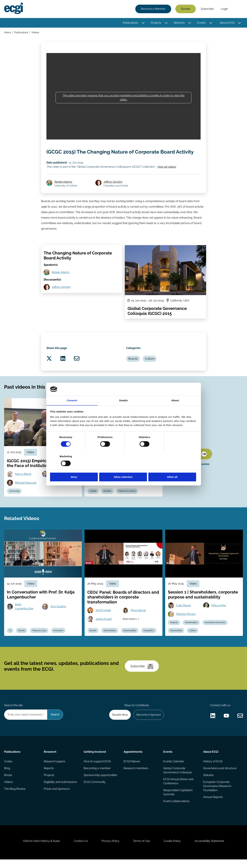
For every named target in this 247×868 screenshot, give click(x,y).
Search (237, 9)
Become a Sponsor (149, 723)
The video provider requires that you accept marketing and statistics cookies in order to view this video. (124, 98)
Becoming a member (97, 777)
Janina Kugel (103, 627)
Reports (49, 777)
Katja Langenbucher (24, 614)
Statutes (208, 783)
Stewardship (176, 639)
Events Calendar (174, 770)
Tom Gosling (58, 614)
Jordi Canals (103, 618)
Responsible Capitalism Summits (178, 801)
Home (7, 32)
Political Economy (127, 499)
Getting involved (95, 760)
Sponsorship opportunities (100, 783)
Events (201, 23)
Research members (136, 777)
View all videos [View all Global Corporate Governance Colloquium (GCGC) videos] (167, 174)
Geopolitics (149, 639)
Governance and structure (220, 777)
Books (8, 783)
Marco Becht (23, 482)
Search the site (13, 713)
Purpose (174, 631)
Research (50, 760)
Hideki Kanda (139, 482)
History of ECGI (213, 770)
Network (179, 23)
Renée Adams (64, 189)
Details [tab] (124, 410)
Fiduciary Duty (39, 639)
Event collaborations (176, 810)
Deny (74, 467)
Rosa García (138, 618)
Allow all (173, 467)
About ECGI (227, 23)
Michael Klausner (26, 491)
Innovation (58, 639)
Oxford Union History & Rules (42, 849)
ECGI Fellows (132, 770)
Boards (133, 366)
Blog (7, 777)
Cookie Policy (172, 849)
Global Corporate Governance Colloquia (177, 779)
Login (224, 9)
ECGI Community (95, 790)
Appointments (133, 760)
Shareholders (110, 639)
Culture (150, 366)
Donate (186, 9)
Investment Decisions (215, 631)
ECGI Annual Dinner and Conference (178, 790)
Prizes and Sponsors (57, 797)
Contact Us (81, 849)
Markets (107, 499)
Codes (8, 770)
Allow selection (123, 467)
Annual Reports (213, 805)
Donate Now (120, 723)
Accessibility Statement (209, 849)
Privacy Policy (111, 849)
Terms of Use (142, 849)
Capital (93, 499)
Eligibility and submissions (61, 790)
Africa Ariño (219, 613)
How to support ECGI (97, 770)
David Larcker (59, 482)
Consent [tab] (72, 410)
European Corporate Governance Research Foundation (217, 794)
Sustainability (130, 639)
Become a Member (153, 9)
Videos (35, 32)
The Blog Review (15, 797)
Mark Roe (101, 482)
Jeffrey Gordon (113, 189)
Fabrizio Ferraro (186, 622)
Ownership (14, 499)
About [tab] (175, 410)
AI (10, 639)
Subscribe (207, 9)
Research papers (55, 770)
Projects (156, 23)
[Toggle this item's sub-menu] (143, 23)
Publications (130, 23)
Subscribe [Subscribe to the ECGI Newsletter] (142, 674)
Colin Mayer (184, 613)
